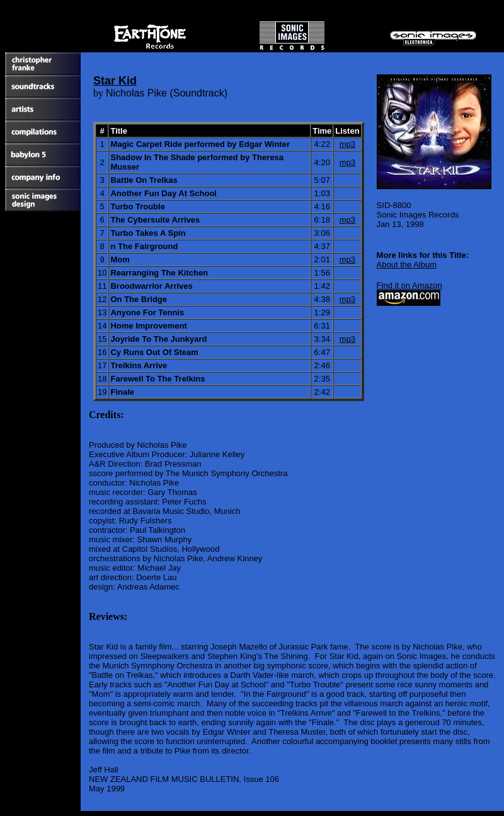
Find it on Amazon (409, 285)
